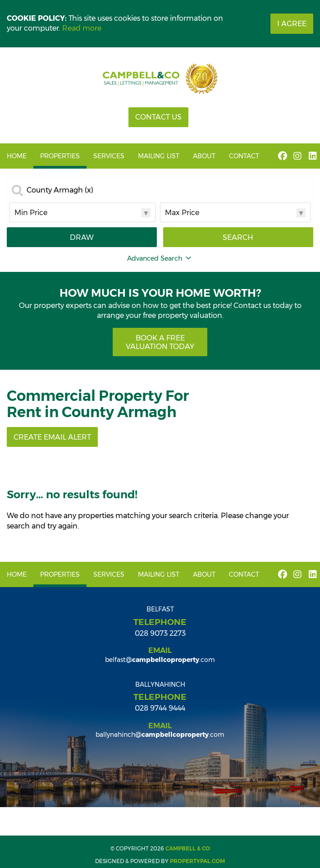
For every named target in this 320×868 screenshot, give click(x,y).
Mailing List (159, 156)
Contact (244, 156)
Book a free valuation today (160, 342)
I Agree (292, 24)
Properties (60, 156)
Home (17, 156)
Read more (82, 28)
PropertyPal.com (197, 861)
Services (109, 156)
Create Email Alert (52, 437)
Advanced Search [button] (160, 258)
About (204, 156)
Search (238, 237)
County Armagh (60, 190)
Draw (82, 237)
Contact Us (158, 117)
